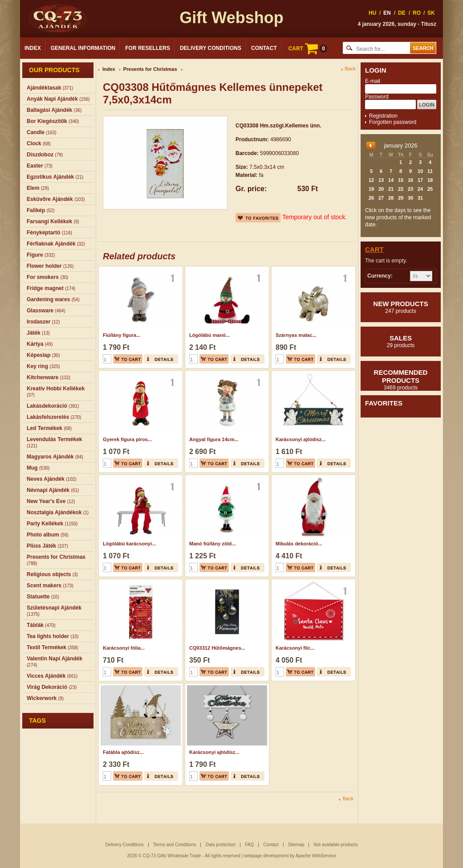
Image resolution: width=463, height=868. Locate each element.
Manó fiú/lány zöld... (213, 544)
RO (417, 13)
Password (377, 97)
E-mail (373, 81)
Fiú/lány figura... (122, 335)
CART (308, 49)
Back (350, 69)
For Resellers (148, 48)
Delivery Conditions (211, 48)
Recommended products (401, 380)
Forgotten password (393, 122)
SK (431, 13)
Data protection (220, 845)
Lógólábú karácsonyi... (129, 544)
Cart (374, 249)
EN (387, 13)
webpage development (266, 856)
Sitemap (296, 845)
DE (402, 13)
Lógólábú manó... (209, 335)
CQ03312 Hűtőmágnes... (217, 648)
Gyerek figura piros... (127, 439)
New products (401, 307)
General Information (83, 48)
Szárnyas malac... (296, 335)
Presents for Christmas (150, 69)
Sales (401, 341)
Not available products (335, 845)
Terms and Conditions (175, 845)
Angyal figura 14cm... (214, 439)
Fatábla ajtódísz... (123, 752)
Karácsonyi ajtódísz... (301, 439)
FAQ (249, 845)
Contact (264, 48)
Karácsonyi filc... (295, 648)
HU (372, 13)
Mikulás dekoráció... (299, 544)
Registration (383, 116)
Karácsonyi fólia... (124, 648)
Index (33, 48)
